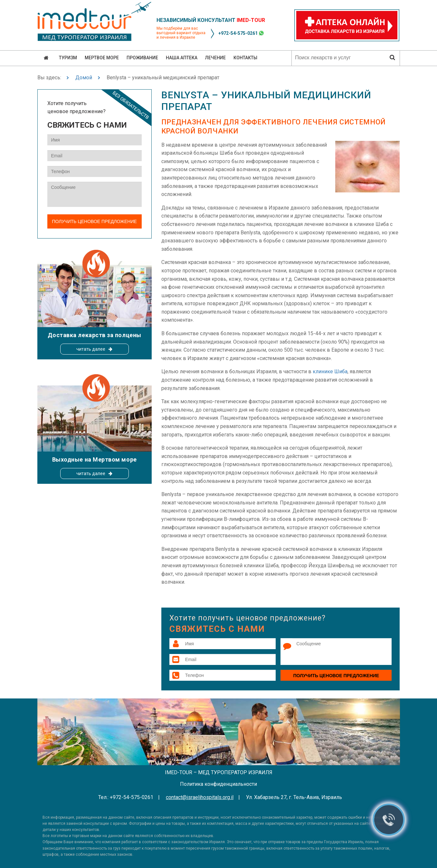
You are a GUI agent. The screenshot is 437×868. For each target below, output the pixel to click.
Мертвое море (102, 58)
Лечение (215, 58)
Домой (84, 78)
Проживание (142, 58)
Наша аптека (182, 58)
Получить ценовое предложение (336, 676)
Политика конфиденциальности (218, 784)
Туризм (68, 58)
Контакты (245, 58)
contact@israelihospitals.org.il (200, 797)
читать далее (91, 349)
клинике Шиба (330, 371)
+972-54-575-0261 (238, 33)
